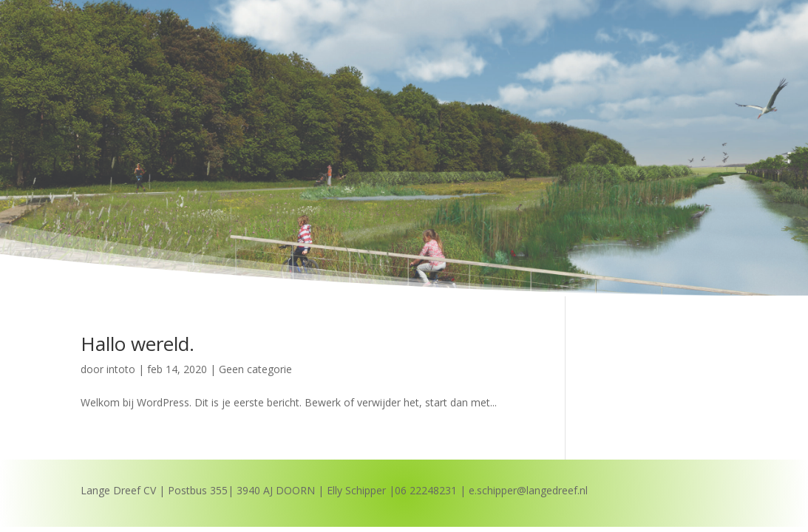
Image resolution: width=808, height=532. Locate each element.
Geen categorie (255, 369)
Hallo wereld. (138, 344)
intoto (121, 369)
